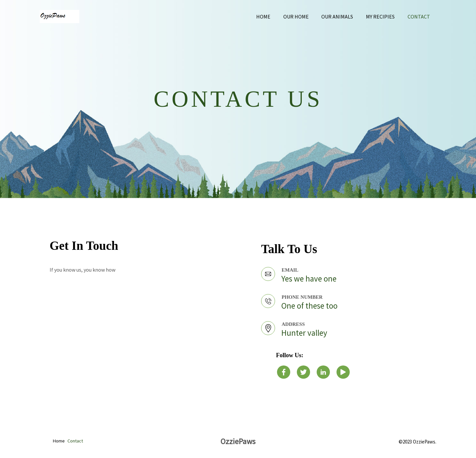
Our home (304, 17)
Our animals (343, 17)
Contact (420, 17)
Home (273, 17)
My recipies (384, 17)
